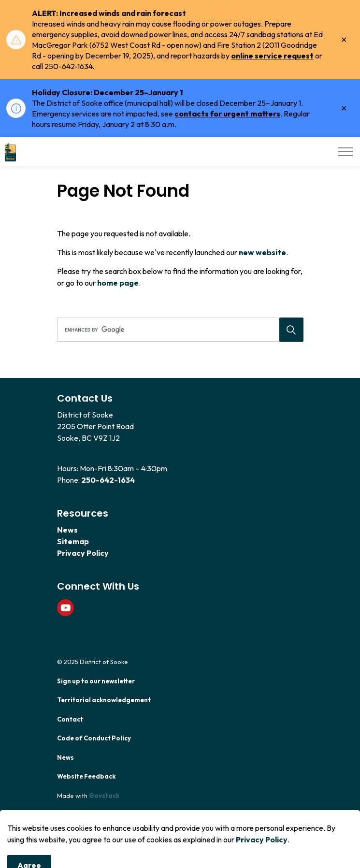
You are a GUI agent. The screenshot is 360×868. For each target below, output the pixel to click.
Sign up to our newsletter (96, 681)
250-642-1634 (108, 480)
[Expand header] (346, 152)
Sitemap (73, 541)
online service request (272, 56)
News (67, 530)
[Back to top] (180, 840)
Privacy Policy (83, 553)
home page (118, 283)
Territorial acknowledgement (104, 700)
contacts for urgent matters (227, 114)
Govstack (104, 796)
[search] (179, 330)
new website (262, 252)
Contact (70, 719)
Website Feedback (86, 776)
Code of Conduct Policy (94, 738)
